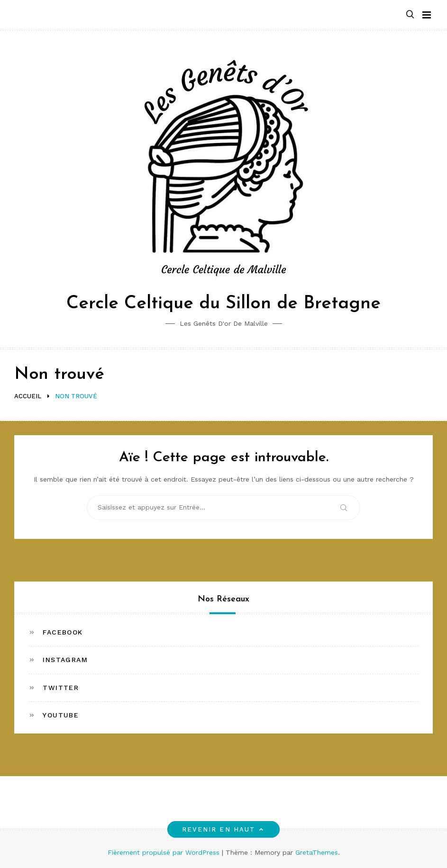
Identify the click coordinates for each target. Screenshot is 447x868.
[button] (410, 15)
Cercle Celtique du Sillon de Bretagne (223, 304)
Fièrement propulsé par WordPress (165, 852)
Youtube (61, 715)
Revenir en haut (223, 829)
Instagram (65, 660)
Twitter (61, 688)
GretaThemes (317, 852)
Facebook (63, 632)
